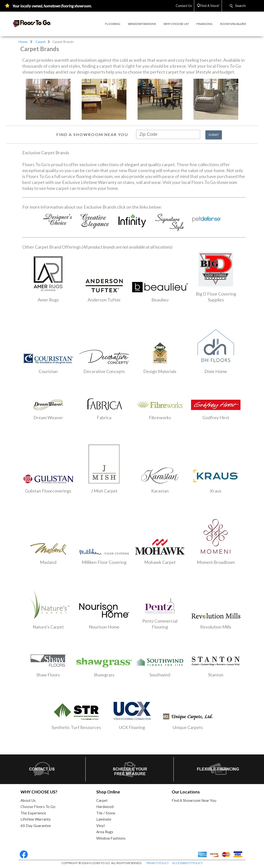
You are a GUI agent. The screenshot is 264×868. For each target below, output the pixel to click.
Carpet (41, 42)
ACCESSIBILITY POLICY (187, 863)
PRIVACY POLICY (158, 863)
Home (23, 42)
